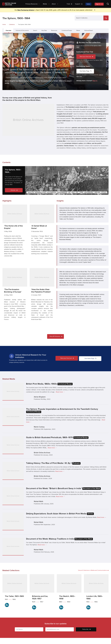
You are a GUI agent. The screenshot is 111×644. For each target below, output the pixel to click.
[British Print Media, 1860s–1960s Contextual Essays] (13, 391)
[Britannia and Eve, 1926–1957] (42, 593)
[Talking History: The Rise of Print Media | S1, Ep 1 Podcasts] (13, 471)
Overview (8, 31)
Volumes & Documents (22, 31)
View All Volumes (56, 336)
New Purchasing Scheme (26, 10)
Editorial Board (89, 31)
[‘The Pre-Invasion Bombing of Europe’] (15, 299)
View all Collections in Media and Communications (93, 570)
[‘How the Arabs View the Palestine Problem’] (42, 299)
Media (78, 31)
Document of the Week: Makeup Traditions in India (59, 539)
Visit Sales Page (86, 71)
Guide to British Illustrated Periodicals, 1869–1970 (57, 438)
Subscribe (86, 629)
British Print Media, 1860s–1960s (49, 384)
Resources (54, 31)
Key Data (44, 31)
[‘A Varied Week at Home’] (42, 232)
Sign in (95, 81)
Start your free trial (87, 57)
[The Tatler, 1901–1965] (15, 592)
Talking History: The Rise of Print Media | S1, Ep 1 (53, 463)
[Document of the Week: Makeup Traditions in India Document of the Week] (13, 546)
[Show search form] (106, 4)
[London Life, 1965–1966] (96, 593)
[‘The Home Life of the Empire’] (15, 235)
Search (35, 31)
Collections (12, 25)
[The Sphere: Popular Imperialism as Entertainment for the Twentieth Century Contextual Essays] (13, 417)
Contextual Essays (67, 31)
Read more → (60, 392)
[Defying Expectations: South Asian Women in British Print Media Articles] (13, 521)
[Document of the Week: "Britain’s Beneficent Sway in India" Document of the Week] (13, 496)
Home (4, 25)
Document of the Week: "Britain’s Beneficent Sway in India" (63, 488)
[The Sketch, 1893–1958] (69, 593)
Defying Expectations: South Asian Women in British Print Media (60, 514)
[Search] (106, 18)
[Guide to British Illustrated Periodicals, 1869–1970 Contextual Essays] (13, 445)
